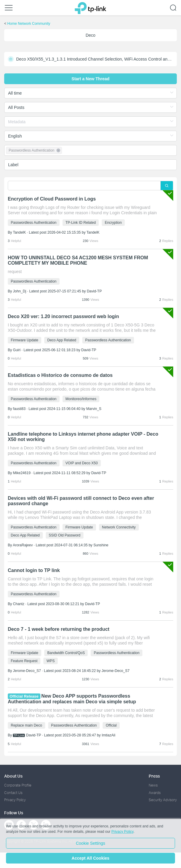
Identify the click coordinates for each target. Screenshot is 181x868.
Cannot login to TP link (34, 570)
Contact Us (13, 793)
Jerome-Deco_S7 (27, 671)
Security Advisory (163, 800)
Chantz (19, 604)
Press (154, 776)
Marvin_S (94, 409)
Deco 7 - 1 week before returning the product (59, 629)
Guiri (17, 350)
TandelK (19, 232)
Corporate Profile (18, 785)
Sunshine (101, 545)
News (153, 785)
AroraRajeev (23, 545)
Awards (155, 793)
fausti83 (19, 409)
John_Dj (19, 291)
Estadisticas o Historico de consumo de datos (60, 375)
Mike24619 (22, 473)
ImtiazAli (108, 735)
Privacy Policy (15, 800)
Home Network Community (29, 24)
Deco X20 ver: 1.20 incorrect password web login (63, 316)
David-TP (94, 291)
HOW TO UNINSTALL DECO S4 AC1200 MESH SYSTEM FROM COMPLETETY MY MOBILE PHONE (78, 260)
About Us (13, 776)
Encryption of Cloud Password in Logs (52, 199)
